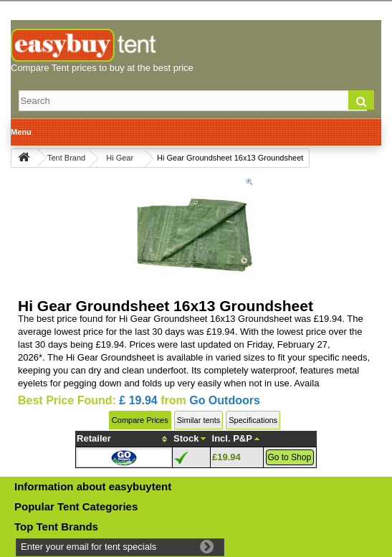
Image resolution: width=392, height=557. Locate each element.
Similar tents (199, 420)
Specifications (253, 420)
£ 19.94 (138, 400)
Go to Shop (289, 457)
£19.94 (226, 457)
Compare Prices (140, 420)
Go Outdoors (225, 400)
